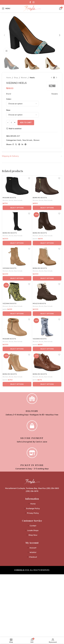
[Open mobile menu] (6, 8)
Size (8, 110)
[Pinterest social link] (19, 144)
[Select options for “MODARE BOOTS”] (17, 208)
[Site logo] (32, 8)
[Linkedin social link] (22, 144)
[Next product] (56, 78)
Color (9, 99)
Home (9, 78)
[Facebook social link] (30, 2)
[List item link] (32, 504)
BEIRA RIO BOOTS (40, 198)
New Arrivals (27, 140)
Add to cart (26, 123)
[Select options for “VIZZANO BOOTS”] (17, 278)
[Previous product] (51, 78)
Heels (32, 78)
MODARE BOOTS (9, 198)
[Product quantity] (11, 123)
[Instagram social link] (33, 2)
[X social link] (16, 144)
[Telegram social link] (25, 144)
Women (24, 78)
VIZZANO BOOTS (9, 268)
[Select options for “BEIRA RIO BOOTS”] (47, 208)
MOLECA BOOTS (39, 303)
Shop (16, 78)
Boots (11, 200)
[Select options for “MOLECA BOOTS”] (47, 314)
